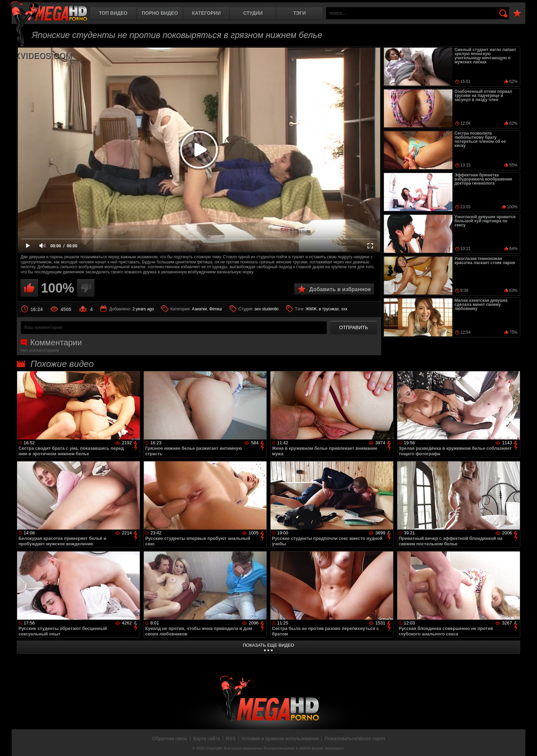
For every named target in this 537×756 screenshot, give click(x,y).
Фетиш (216, 309)
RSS (231, 739)
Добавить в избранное (340, 289)
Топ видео (113, 13)
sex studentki (266, 309)
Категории (207, 13)
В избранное (517, 14)
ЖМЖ (311, 309)
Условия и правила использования (280, 739)
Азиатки (199, 309)
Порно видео (160, 13)
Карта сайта (207, 739)
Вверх (527, 743)
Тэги (299, 13)
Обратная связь (170, 739)
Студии (253, 13)
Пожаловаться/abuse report (355, 739)
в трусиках (329, 309)
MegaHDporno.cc (49, 12)
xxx (344, 309)
